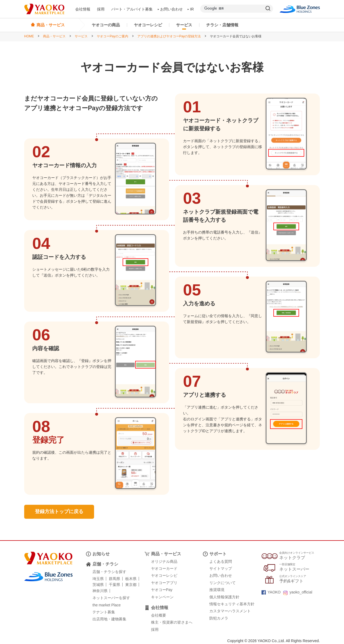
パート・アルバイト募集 (132, 9)
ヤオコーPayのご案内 (112, 36)
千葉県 (114, 585)
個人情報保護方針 (224, 597)
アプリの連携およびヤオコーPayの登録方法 (169, 36)
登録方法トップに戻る (59, 511)
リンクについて (223, 583)
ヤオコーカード (164, 568)
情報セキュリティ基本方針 (232, 604)
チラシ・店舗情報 (222, 25)
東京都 (131, 585)
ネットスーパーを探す (111, 598)
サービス (184, 25)
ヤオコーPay (162, 590)
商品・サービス (54, 36)
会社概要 (159, 615)
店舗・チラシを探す (109, 572)
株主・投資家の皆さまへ (172, 622)
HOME (29, 36)
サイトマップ (221, 568)
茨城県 (98, 585)
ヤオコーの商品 (106, 25)
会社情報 (83, 9)
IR (191, 9)
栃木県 (131, 579)
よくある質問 (221, 561)
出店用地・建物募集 (109, 619)
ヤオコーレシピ (148, 25)
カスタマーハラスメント (230, 611)
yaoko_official (298, 592)
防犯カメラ (219, 618)
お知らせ (101, 554)
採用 (101, 9)
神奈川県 (100, 591)
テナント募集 (104, 612)
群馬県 (114, 579)
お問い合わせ (170, 9)
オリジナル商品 (164, 561)
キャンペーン (162, 597)
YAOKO (271, 592)
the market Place (107, 605)
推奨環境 (217, 590)
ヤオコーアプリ (164, 583)
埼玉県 (98, 579)
